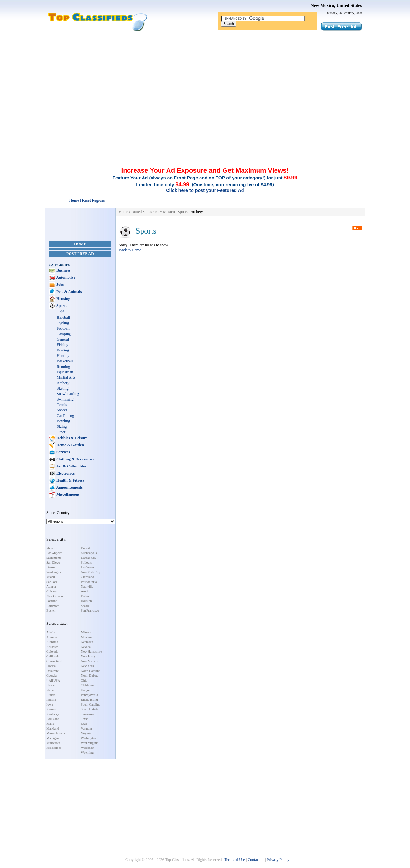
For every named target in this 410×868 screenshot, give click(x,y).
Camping (64, 334)
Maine (51, 724)
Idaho (50, 690)
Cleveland (88, 577)
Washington (54, 572)
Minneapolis (89, 553)
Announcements (69, 487)
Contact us (256, 860)
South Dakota (90, 709)
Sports (61, 306)
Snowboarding (68, 394)
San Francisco (90, 611)
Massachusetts (56, 733)
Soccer (62, 410)
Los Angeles (54, 553)
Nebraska (87, 642)
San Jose (52, 582)
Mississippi (54, 748)
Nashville (87, 587)
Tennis (62, 405)
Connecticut (54, 661)
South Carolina (91, 704)
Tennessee (88, 714)
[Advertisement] (205, 79)
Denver (51, 567)
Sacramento (54, 558)
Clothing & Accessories (75, 459)
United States (142, 212)
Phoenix (52, 548)
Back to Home (130, 250)
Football (63, 328)
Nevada (86, 647)
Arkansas (52, 647)
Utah (84, 724)
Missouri (87, 632)
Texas (85, 719)
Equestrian (65, 372)
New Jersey (88, 656)
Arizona (52, 637)
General (63, 339)
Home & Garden (70, 445)
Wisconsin (88, 748)
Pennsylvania (90, 695)
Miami (51, 577)
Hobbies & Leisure (71, 438)
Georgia (52, 676)
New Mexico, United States (336, 6)
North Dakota (90, 676)
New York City (91, 572)
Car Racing (65, 416)
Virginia (86, 733)
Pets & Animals (69, 292)
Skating (63, 388)
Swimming (65, 399)
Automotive (65, 277)
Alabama (52, 642)
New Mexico (89, 661)
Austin (85, 591)
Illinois (51, 695)
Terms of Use (234, 860)
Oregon (86, 690)
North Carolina (91, 671)
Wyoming (87, 752)
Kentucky (53, 714)
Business (63, 270)
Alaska (51, 632)
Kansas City (89, 558)
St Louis (86, 562)
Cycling (63, 323)
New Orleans (55, 596)
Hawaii (51, 685)
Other (61, 432)
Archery (63, 383)
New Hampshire (91, 652)
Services (63, 452)
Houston (86, 601)
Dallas (85, 596)
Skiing (62, 426)
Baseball (63, 318)
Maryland (53, 728)
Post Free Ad (80, 254)
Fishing (62, 345)
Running (63, 367)
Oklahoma (88, 685)
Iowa (50, 704)
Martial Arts (66, 377)
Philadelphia (89, 582)
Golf (60, 312)
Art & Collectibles (71, 466)
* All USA (53, 680)
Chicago (52, 591)
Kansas (51, 709)
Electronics (65, 473)
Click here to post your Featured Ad (205, 190)
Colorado (52, 652)
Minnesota (53, 743)
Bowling (63, 421)
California (53, 656)
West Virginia (90, 743)
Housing (63, 299)
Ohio (84, 680)
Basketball (65, 361)
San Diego (53, 562)
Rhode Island (90, 700)
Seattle (85, 606)
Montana (87, 637)
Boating (63, 350)
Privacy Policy (278, 860)
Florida (51, 666)
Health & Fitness (70, 480)
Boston (51, 611)
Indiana (51, 700)
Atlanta (51, 587)
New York (88, 666)
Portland (52, 601)
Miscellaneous (67, 494)
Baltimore (53, 606)
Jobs (60, 285)
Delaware (53, 671)
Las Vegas (88, 567)
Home (80, 244)
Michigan (53, 738)
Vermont (86, 728)
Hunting (63, 356)
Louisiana (53, 719)
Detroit (86, 548)
